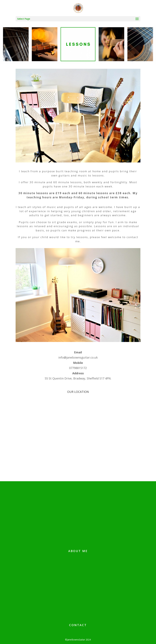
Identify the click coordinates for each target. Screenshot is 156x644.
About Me (78, 551)
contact (78, 625)
